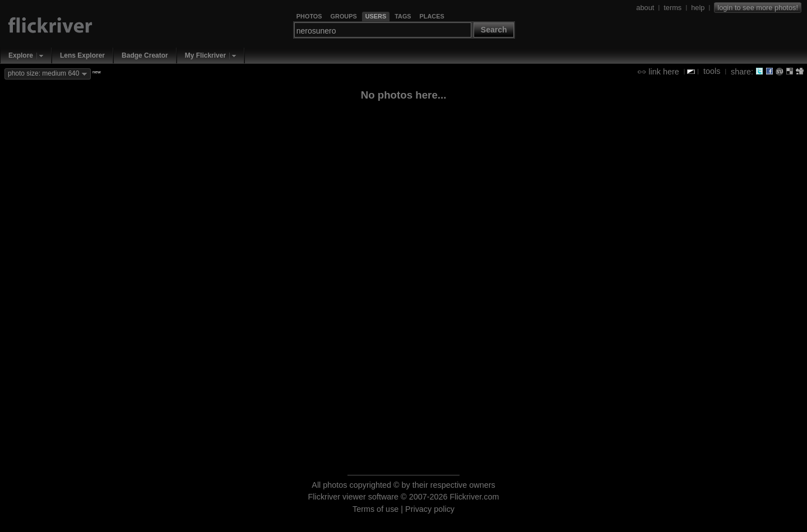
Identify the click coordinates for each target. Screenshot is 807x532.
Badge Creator (145, 55)
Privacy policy (430, 509)
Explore (21, 55)
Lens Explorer (82, 55)
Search (494, 30)
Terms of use (375, 509)
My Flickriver (205, 55)
